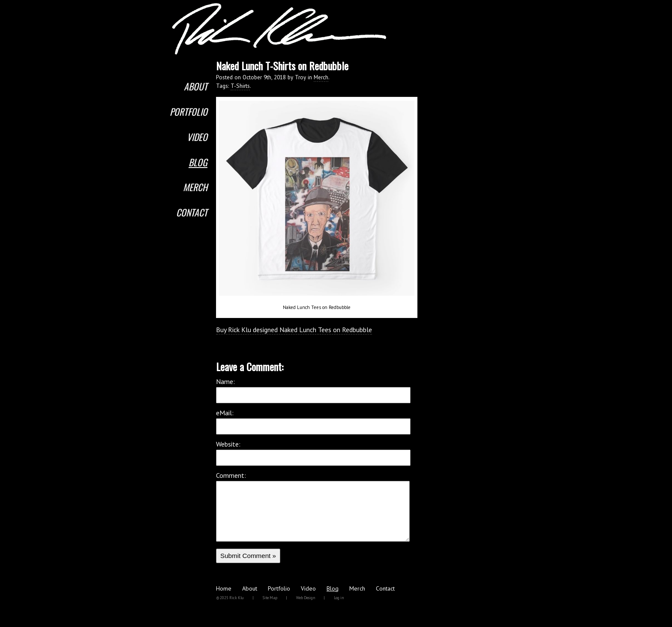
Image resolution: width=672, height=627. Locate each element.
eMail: (225, 413)
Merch (195, 187)
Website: (228, 444)
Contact (192, 212)
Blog (198, 162)
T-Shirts (240, 86)
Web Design (306, 610)
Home (224, 601)
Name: (225, 381)
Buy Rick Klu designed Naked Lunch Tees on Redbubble (294, 330)
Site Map (270, 610)
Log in (339, 610)
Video (197, 137)
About (196, 86)
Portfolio (189, 111)
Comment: (231, 475)
